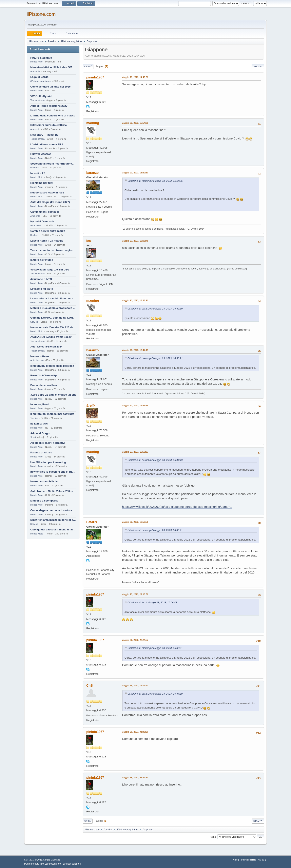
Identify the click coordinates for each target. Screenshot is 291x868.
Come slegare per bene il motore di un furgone (53, 510)
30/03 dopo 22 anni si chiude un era (53, 395)
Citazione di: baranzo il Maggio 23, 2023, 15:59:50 (155, 309)
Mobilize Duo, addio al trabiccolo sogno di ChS (53, 308)
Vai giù (88, 67)
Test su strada (37, 100)
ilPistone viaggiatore (41, 81)
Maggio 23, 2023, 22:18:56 (135, 594)
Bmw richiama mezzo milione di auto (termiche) (53, 520)
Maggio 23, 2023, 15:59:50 (135, 173)
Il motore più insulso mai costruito (52, 414)
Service (34, 322)
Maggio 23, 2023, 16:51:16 (135, 405)
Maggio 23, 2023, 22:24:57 (135, 640)
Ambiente (35, 71)
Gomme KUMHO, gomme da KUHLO (53, 318)
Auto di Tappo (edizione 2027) (49, 106)
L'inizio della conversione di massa (53, 116)
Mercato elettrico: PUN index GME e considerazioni (53, 67)
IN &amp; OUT (39, 424)
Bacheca (35, 168)
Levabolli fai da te (42, 289)
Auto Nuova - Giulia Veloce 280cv (52, 491)
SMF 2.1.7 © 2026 (33, 860)
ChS (90, 686)
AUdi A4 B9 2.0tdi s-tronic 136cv (51, 337)
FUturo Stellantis (41, 58)
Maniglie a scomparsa (44, 501)
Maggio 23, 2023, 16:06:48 (135, 241)
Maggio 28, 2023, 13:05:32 (135, 685)
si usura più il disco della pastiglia (52, 366)
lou (89, 241)
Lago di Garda (39, 77)
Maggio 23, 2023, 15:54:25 (135, 123)
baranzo (92, 173)
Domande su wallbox (44, 385)
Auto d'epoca (37, 360)
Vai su (88, 821)
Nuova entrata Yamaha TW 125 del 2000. (53, 327)
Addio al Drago (40, 433)
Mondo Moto (37, 177)
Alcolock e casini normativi (48, 443)
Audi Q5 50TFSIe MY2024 (46, 347)
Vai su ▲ (262, 860)
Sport (33, 437)
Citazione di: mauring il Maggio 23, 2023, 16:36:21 (155, 358)
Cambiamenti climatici (45, 212)
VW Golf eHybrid (41, 96)
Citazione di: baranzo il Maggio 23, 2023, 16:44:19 (155, 460)
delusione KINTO (41, 279)
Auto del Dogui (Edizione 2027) (50, 202)
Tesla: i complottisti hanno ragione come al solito (53, 250)
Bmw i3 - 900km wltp (43, 375)
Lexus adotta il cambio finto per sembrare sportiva (53, 298)
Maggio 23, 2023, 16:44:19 (135, 350)
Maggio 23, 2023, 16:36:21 (135, 300)
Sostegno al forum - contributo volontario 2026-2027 (53, 164)
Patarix (92, 522)
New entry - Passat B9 (44, 135)
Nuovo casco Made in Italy (47, 193)
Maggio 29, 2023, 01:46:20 (135, 777)
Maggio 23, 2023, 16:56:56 (135, 522)
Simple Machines (52, 860)
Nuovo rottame (40, 356)
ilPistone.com (41, 14)
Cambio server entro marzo (48, 231)
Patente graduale (41, 452)
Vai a (213, 837)
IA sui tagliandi (40, 404)
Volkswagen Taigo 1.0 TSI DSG (50, 270)
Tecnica (34, 418)
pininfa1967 (95, 77)
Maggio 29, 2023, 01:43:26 (135, 732)
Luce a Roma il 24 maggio (47, 241)
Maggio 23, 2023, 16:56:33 (135, 452)
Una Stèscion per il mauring (48, 462)
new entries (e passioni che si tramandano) (53, 472)
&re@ (91, 406)
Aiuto (235, 860)
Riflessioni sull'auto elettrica (48, 125)
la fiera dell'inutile (42, 260)
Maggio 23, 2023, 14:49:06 (135, 77)
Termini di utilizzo (248, 860)
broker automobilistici (44, 481)
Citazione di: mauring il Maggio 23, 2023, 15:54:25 (155, 181)
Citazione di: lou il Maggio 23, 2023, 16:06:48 (152, 603)
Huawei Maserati (41, 154)
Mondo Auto (36, 62)
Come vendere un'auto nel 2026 (50, 87)
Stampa (258, 67)
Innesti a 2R (38, 173)
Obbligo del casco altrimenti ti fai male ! (53, 530)
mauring (93, 123)
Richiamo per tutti (42, 183)
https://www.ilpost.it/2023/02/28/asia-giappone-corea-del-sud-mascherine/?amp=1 (177, 507)
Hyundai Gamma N (42, 221)
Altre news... (37, 225)
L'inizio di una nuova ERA (47, 144)
